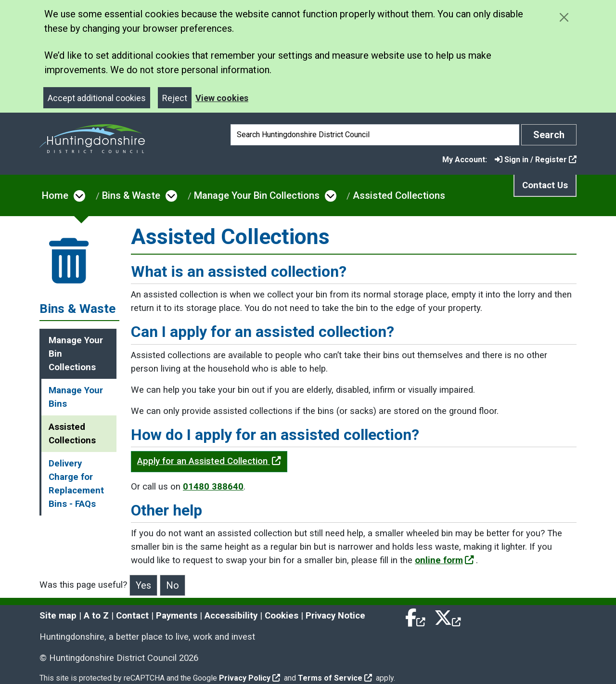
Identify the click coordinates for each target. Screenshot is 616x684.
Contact (132, 616)
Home (55, 195)
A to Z (96, 616)
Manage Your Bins (76, 397)
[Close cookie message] (564, 17)
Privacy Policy (250, 678)
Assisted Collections (399, 195)
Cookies (282, 616)
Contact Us (545, 185)
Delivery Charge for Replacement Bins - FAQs (76, 484)
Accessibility (231, 616)
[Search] (375, 135)
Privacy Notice (335, 616)
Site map (58, 616)
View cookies (222, 98)
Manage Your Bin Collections (257, 195)
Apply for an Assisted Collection (209, 461)
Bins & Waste (131, 195)
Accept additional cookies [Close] (97, 98)
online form (444, 560)
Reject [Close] (175, 98)
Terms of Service (335, 678)
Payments (177, 616)
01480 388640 (213, 487)
